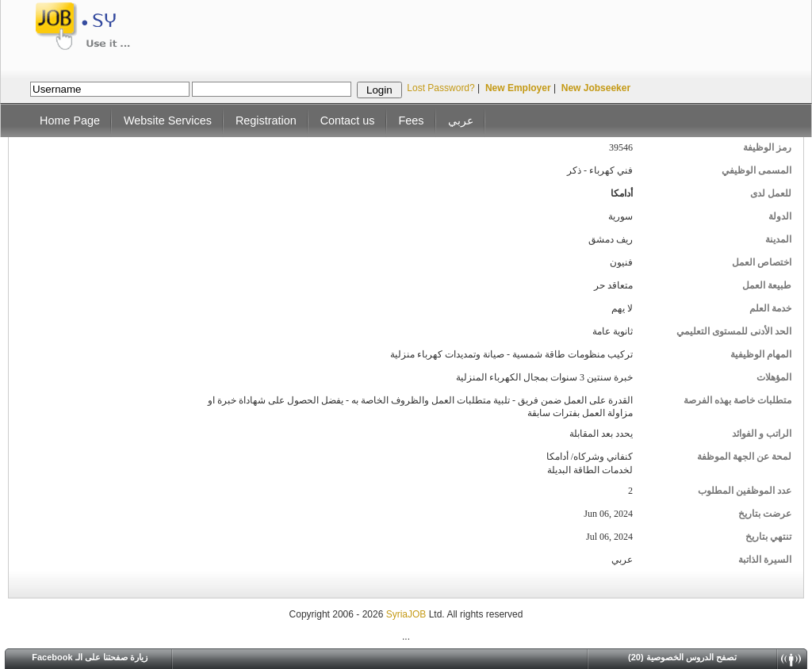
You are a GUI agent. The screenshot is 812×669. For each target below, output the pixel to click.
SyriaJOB (408, 614)
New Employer (518, 88)
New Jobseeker (596, 88)
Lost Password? (440, 88)
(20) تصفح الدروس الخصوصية (682, 657)
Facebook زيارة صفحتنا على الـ (90, 657)
